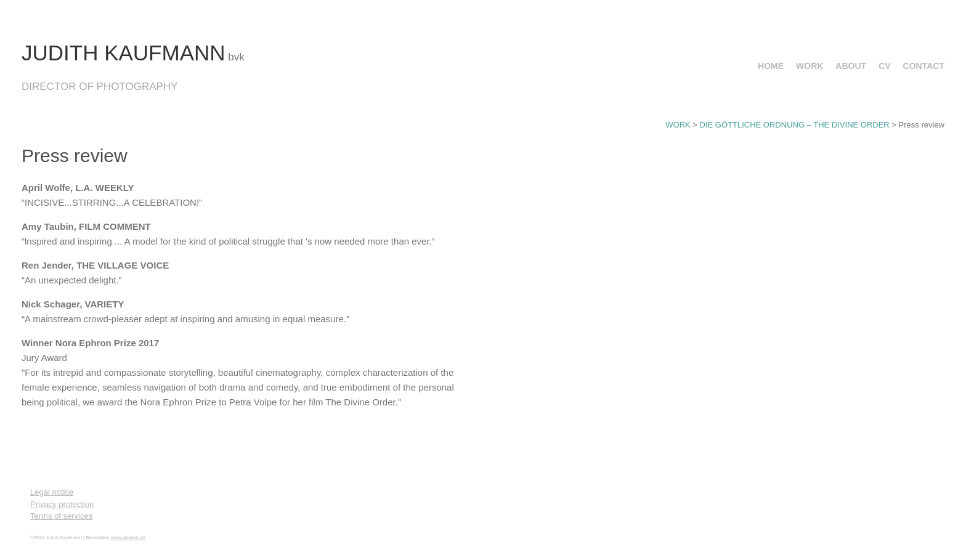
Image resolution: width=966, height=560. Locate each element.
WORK (810, 66)
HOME (771, 66)
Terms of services (61, 516)
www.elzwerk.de (128, 538)
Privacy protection (62, 504)
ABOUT (851, 66)
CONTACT (924, 66)
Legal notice (52, 492)
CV (884, 66)
